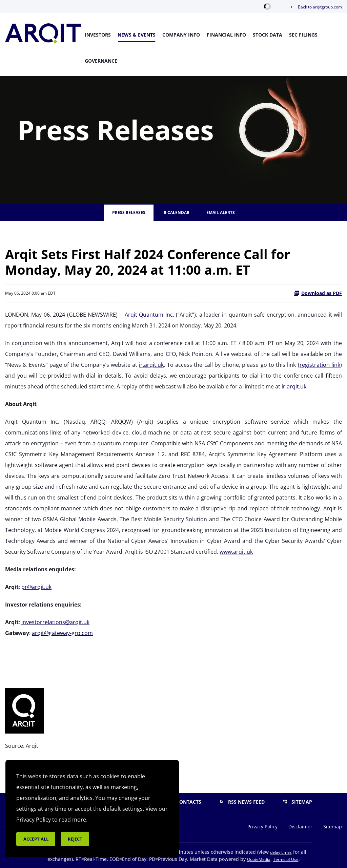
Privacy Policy (262, 827)
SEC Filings (303, 35)
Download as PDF (318, 293)
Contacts (184, 802)
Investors (98, 35)
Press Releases (129, 213)
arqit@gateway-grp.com (62, 633)
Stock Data (268, 35)
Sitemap (297, 802)
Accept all (36, 839)
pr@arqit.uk (36, 587)
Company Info (181, 35)
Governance (101, 61)
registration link (320, 365)
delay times (281, 852)
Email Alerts (221, 213)
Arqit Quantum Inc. (149, 315)
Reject (75, 839)
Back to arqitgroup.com (315, 7)
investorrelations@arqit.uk (55, 622)
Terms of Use (286, 859)
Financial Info (226, 35)
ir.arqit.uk (151, 365)
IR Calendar (176, 213)
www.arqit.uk (236, 552)
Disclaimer (300, 827)
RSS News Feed (242, 802)
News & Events (137, 35)
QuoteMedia (259, 859)
